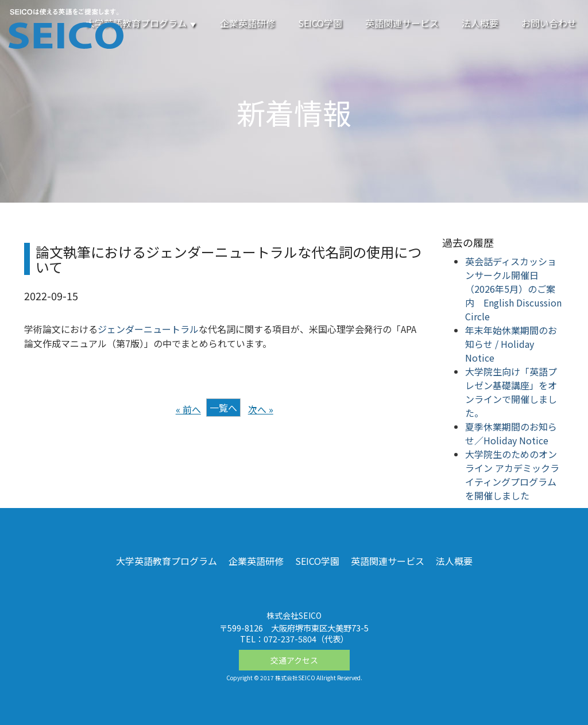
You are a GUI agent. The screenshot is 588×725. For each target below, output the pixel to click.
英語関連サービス (402, 23)
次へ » (261, 409)
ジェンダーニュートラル (148, 329)
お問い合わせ (549, 23)
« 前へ (188, 409)
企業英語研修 (247, 23)
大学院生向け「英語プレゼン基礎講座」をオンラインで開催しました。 (511, 392)
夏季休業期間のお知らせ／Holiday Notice (511, 433)
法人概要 (480, 23)
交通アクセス (294, 660)
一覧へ (223, 408)
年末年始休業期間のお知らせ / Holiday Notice (511, 344)
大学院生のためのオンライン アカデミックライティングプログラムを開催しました (512, 475)
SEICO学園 (320, 23)
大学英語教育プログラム (141, 23)
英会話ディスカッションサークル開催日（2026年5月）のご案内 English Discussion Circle (513, 289)
